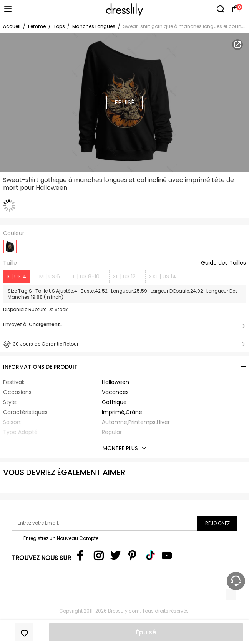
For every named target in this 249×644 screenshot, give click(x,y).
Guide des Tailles (223, 263)
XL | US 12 (124, 276)
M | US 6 (50, 276)
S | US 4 (16, 276)
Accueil (12, 26)
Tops (60, 26)
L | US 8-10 (86, 276)
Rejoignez (217, 523)
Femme (37, 26)
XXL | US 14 (162, 276)
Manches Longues (94, 26)
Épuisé (146, 632)
